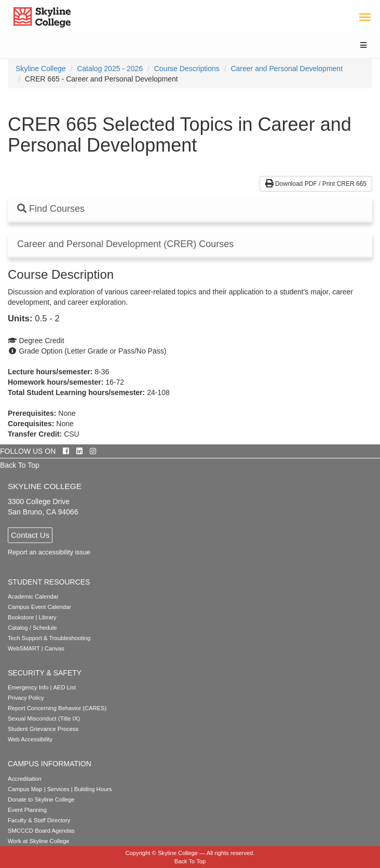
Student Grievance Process (43, 729)
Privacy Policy (26, 698)
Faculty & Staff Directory (39, 820)
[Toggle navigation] (365, 16)
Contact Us (30, 535)
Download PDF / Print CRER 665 (316, 184)
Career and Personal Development (287, 69)
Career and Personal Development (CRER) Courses (125, 244)
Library (48, 617)
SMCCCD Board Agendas (41, 831)
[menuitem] (41, 69)
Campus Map (25, 789)
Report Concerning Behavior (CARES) (57, 708)
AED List (64, 687)
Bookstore (21, 617)
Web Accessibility (30, 739)
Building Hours (93, 789)
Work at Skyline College (39, 841)
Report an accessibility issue (49, 552)
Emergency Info (28, 687)
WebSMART (24, 648)
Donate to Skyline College (41, 799)
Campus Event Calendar (39, 607)
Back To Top (20, 465)
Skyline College (41, 69)
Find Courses (51, 209)
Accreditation (25, 779)
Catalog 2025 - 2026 (110, 69)
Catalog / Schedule (32, 628)
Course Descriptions (187, 69)
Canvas (55, 648)
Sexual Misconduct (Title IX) (44, 718)
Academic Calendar (33, 596)
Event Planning (27, 810)
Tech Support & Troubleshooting (49, 638)
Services (58, 789)
